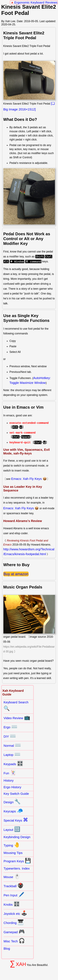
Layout (12, 829)
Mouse (12, 876)
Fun (10, 773)
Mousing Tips (13, 853)
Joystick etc (15, 913)
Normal (12, 745)
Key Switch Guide (16, 794)
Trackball (14, 886)
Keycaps (13, 811)
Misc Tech (14, 941)
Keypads (13, 763)
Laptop (12, 754)
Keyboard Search (16, 706)
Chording (14, 922)
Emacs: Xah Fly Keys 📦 (29, 479)
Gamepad (14, 932)
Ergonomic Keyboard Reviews (36, 2)
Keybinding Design (17, 837)
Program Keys (17, 861)
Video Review (17, 717)
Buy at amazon (16, 574)
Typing (12, 845)
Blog (7, 948)
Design (12, 802)
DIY (10, 736)
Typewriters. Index (17, 868)
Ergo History (12, 787)
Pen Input (14, 895)
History (9, 780)
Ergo (11, 727)
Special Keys (16, 820)
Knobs (12, 904)
